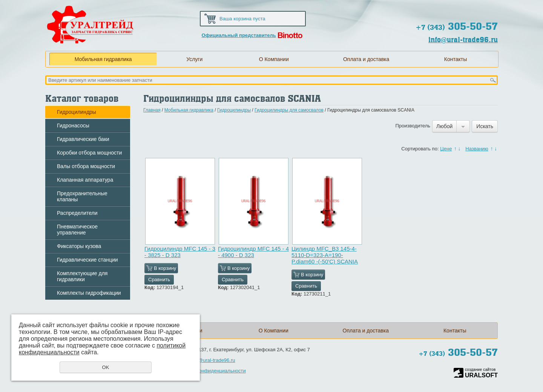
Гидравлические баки (83, 139)
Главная (152, 110)
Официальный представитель (239, 35)
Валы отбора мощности (86, 166)
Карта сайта (462, 8)
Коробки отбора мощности (89, 153)
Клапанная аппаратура (85, 180)
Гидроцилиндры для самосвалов (289, 110)
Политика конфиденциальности (210, 371)
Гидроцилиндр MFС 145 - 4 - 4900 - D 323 (253, 252)
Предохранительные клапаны (82, 196)
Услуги (194, 59)
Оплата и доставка (366, 59)
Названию (477, 149)
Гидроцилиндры (77, 112)
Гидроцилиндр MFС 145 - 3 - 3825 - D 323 (180, 252)
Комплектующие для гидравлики (82, 276)
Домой (438, 8)
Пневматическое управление (77, 230)
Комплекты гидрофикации (89, 293)
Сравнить (159, 279)
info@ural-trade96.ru (463, 40)
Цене (446, 149)
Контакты (456, 59)
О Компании (274, 59)
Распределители (77, 213)
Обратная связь (486, 8)
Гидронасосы (73, 126)
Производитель (413, 126)
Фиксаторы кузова (79, 246)
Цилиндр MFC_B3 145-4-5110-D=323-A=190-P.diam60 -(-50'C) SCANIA (325, 255)
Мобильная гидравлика (103, 59)
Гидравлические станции (87, 260)
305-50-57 (457, 26)
